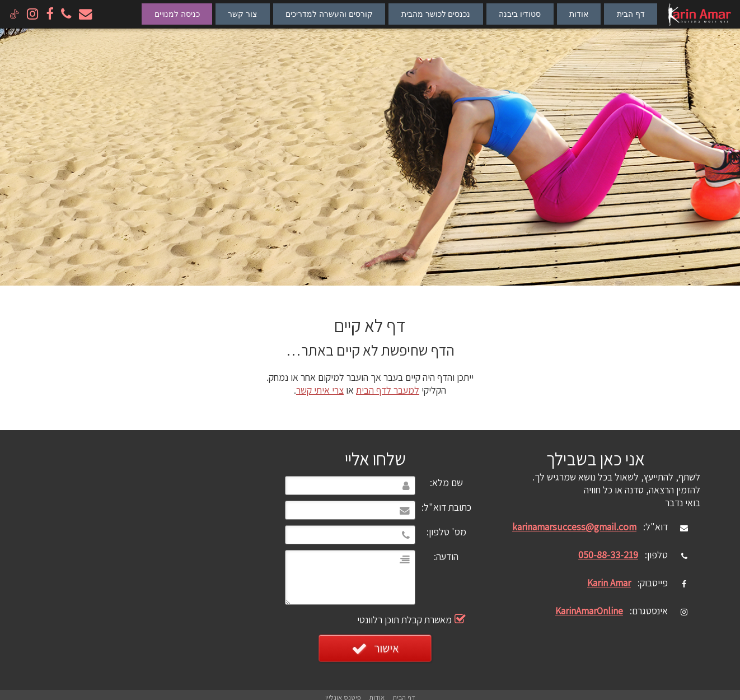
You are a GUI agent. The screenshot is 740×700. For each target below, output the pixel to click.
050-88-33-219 (608, 555)
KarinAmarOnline (589, 611)
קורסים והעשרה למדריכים (329, 14)
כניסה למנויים (177, 14)
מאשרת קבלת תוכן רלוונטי (435, 620)
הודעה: (446, 556)
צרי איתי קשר (320, 390)
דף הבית (631, 14)
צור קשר (242, 14)
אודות (579, 14)
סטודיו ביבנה (520, 14)
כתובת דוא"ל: (446, 507)
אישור (375, 648)
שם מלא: (446, 482)
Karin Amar (609, 583)
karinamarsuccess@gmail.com (574, 527)
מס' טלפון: (446, 532)
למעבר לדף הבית (388, 390)
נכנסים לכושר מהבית (436, 14)
